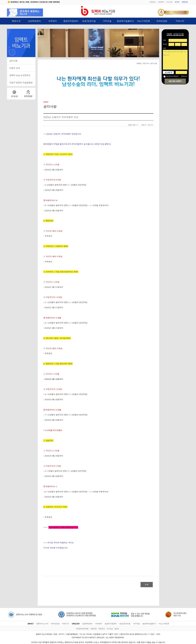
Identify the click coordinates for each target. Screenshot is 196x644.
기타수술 (107, 21)
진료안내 (153, 2)
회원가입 (185, 2)
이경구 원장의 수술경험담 (21, 82)
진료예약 (161, 2)
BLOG (117, 629)
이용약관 (93, 629)
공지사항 (13, 61)
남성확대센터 (34, 21)
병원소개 (16, 21)
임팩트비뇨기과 (42, 624)
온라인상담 (162, 21)
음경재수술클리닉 (125, 21)
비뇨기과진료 (144, 21)
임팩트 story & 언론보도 (20, 75)
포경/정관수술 (89, 21)
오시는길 (169, 2)
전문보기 (184, 76)
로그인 (177, 2)
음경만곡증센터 (71, 21)
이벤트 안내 (15, 68)
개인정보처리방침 (82, 629)
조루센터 (52, 21)
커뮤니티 (180, 21)
